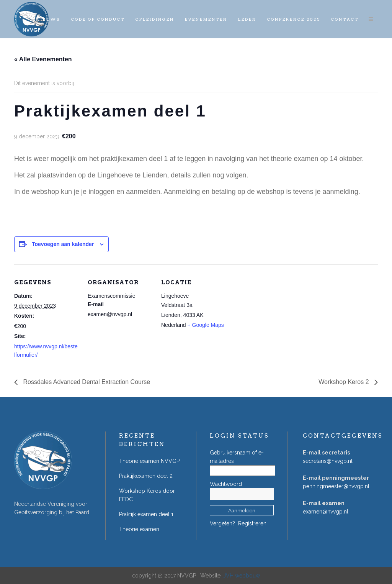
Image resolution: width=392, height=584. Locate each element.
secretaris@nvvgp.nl (328, 461)
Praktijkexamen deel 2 (146, 476)
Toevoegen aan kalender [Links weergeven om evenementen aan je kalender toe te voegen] (63, 244)
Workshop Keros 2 (345, 382)
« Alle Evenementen (43, 59)
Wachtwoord (226, 484)
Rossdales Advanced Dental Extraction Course (86, 382)
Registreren (252, 523)
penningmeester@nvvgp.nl (336, 486)
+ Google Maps (206, 325)
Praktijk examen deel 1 (146, 514)
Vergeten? (222, 523)
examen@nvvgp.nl (326, 512)
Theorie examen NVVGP (149, 461)
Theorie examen (139, 529)
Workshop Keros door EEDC (147, 495)
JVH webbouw (242, 576)
